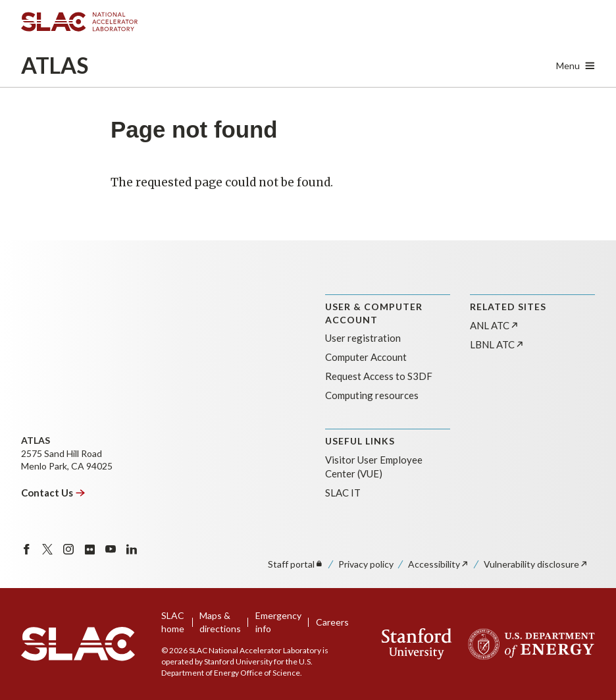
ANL (495, 325)
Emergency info (278, 622)
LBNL (497, 344)
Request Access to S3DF (379, 376)
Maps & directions (220, 622)
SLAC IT (343, 493)
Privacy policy (366, 564)
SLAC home (173, 622)
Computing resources (372, 395)
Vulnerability (536, 564)
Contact (53, 493)
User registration (363, 338)
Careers (332, 622)
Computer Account (366, 357)
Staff (296, 564)
